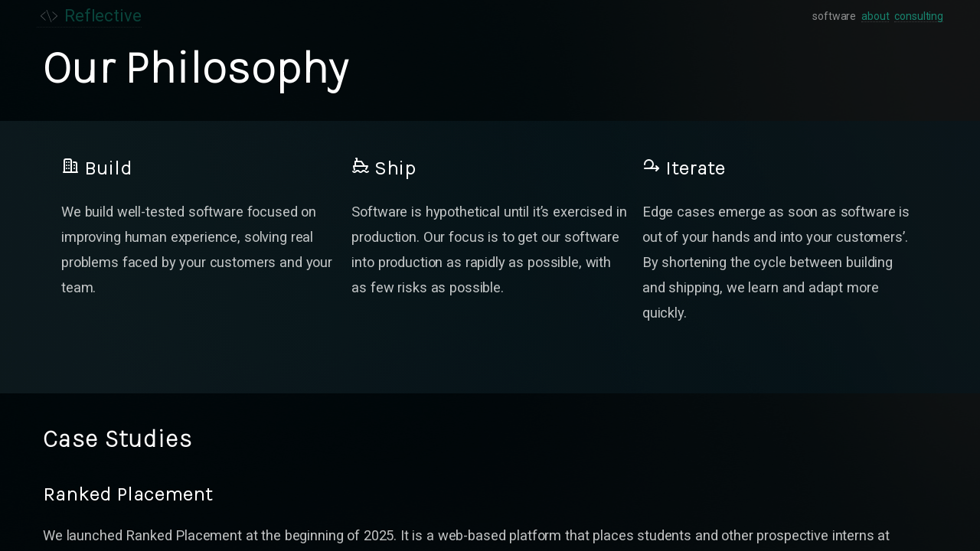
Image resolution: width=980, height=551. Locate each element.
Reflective (89, 16)
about (875, 16)
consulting (919, 16)
